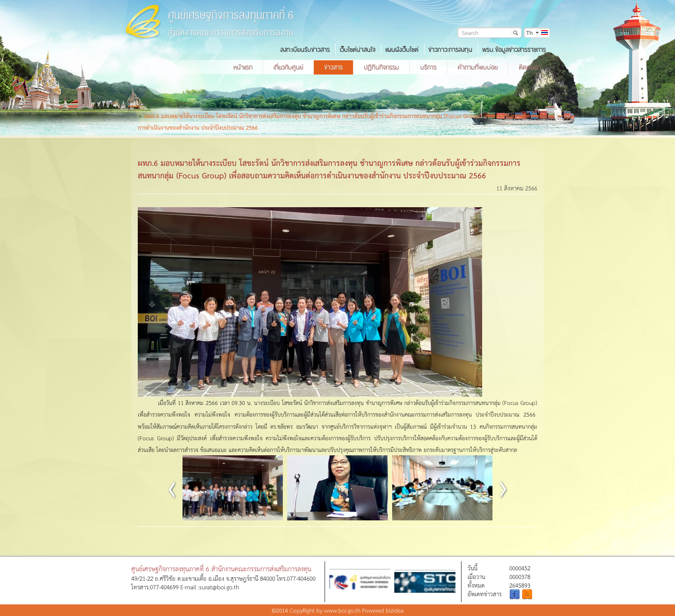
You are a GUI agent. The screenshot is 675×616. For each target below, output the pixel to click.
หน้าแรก (243, 67)
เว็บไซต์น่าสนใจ (358, 50)
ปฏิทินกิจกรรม (381, 67)
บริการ (428, 67)
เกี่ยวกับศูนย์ (288, 67)
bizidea (395, 610)
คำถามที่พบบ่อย (478, 67)
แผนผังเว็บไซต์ (402, 50)
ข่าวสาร (333, 67)
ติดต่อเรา (530, 67)
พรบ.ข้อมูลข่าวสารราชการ (514, 50)
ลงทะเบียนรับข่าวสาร (305, 50)
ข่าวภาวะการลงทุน (450, 50)
